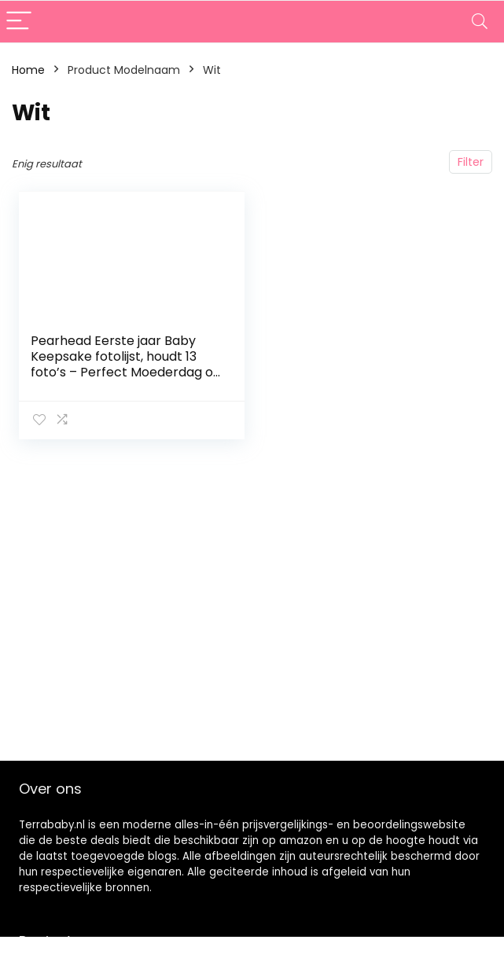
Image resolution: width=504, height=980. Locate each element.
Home (28, 70)
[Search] (480, 22)
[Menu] (19, 22)
